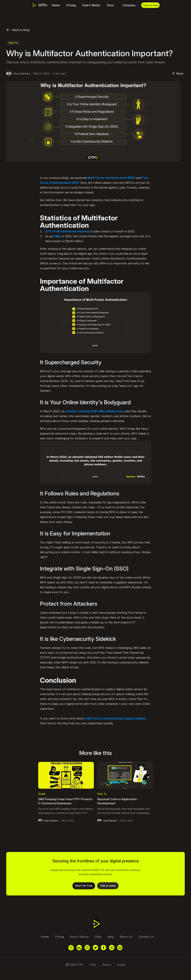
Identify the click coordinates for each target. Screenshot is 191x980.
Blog (111, 937)
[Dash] (40, 5)
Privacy (107, 965)
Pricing (71, 5)
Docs (110, 5)
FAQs (98, 937)
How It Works (91, 5)
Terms (93, 965)
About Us (126, 937)
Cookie (121, 965)
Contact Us (146, 937)
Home (56, 5)
